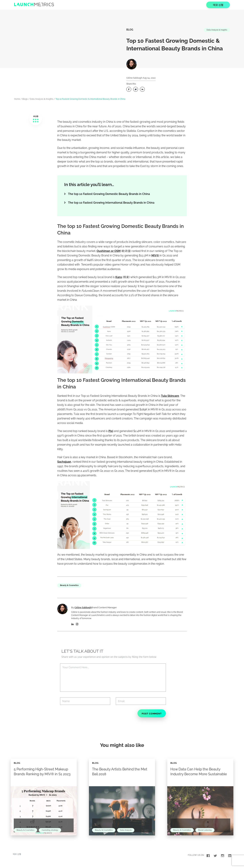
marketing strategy (53, 833)
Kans (119, 277)
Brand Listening (208, 833)
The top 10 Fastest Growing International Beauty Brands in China (111, 203)
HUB (36, 119)
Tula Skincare (170, 396)
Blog (130, 30)
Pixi (111, 431)
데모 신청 (218, 5)
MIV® (155, 255)
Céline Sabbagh (134, 78)
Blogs (25, 99)
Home (17, 99)
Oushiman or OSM (109, 251)
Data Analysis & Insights (215, 30)
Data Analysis (129, 833)
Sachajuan (64, 462)
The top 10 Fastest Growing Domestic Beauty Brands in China (109, 194)
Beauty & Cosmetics (70, 585)
